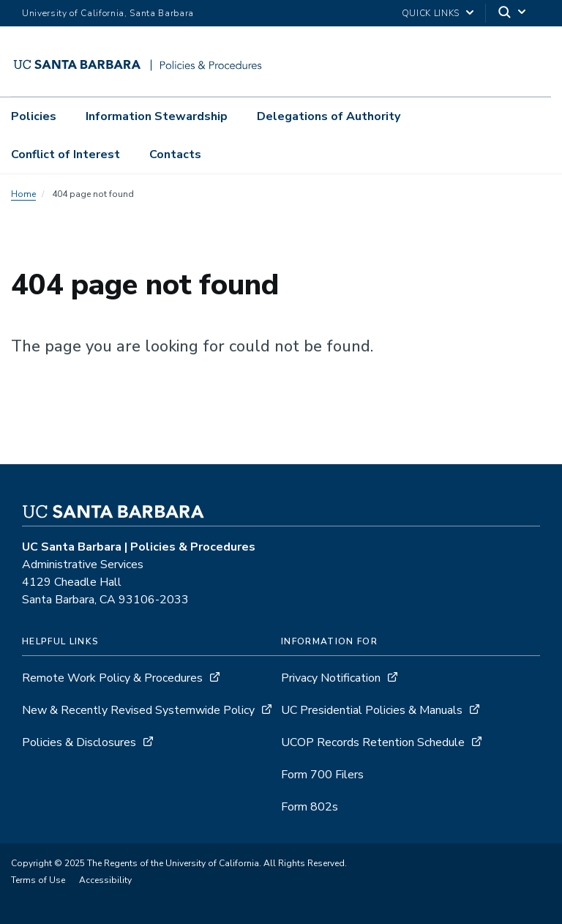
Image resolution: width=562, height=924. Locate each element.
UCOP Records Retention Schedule (373, 742)
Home (23, 194)
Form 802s (310, 807)
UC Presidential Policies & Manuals (372, 710)
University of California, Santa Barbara (108, 13)
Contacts (175, 154)
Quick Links (431, 13)
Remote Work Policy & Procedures (112, 678)
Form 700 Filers (322, 775)
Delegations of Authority (329, 116)
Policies (34, 116)
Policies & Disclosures (79, 742)
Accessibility (105, 880)
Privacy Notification (331, 678)
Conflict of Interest (65, 154)
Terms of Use (38, 880)
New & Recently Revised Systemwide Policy (138, 710)
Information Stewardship (157, 116)
